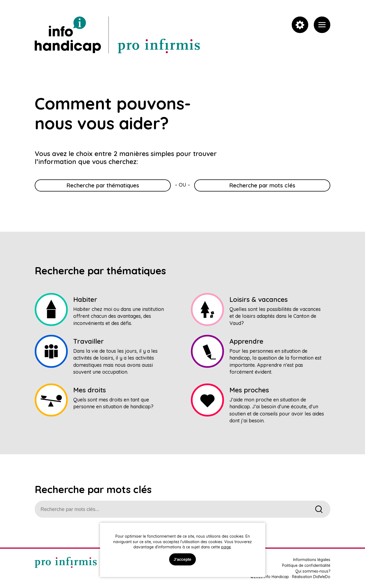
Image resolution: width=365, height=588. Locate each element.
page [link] (226, 547)
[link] (322, 25)
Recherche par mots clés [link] (262, 185)
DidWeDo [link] (322, 577)
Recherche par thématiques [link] (103, 185)
